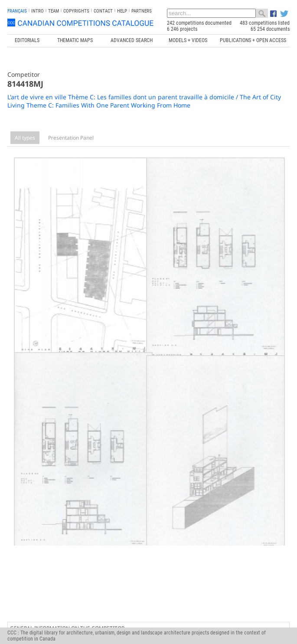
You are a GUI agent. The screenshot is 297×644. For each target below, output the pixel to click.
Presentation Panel (71, 138)
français (17, 11)
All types (25, 138)
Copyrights (76, 11)
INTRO (38, 11)
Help (122, 11)
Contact (103, 11)
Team (54, 11)
